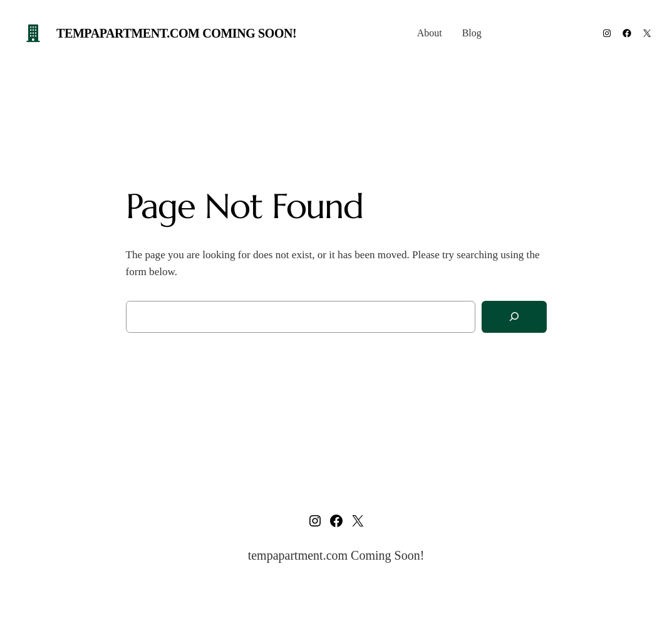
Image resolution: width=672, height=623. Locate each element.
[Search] (514, 317)
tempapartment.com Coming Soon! (176, 33)
